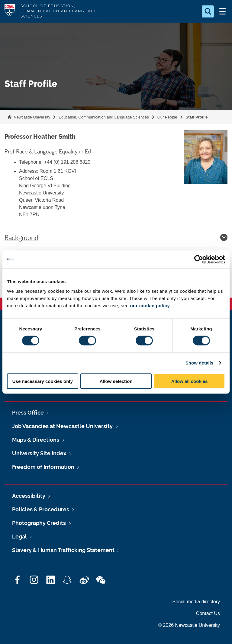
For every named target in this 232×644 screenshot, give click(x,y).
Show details (200, 363)
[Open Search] (208, 11)
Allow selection (116, 381)
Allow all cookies (190, 381)
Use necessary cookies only (43, 381)
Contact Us (208, 613)
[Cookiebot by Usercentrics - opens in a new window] (199, 260)
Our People (167, 117)
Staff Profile (197, 117)
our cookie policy (150, 305)
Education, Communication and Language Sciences (104, 117)
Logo (10, 11)
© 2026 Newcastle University (189, 625)
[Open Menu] (222, 11)
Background (116, 237)
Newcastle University (31, 117)
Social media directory (196, 602)
